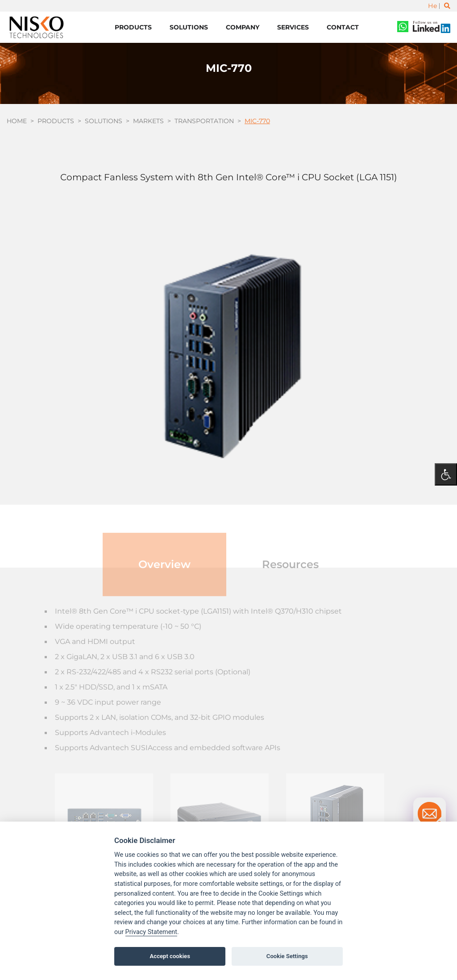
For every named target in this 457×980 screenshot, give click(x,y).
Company (243, 27)
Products (133, 27)
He (432, 6)
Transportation (204, 121)
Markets (148, 121)
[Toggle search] (447, 6)
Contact (343, 27)
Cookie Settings (287, 956)
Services (293, 27)
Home (17, 121)
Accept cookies (170, 956)
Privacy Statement (151, 932)
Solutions (189, 27)
